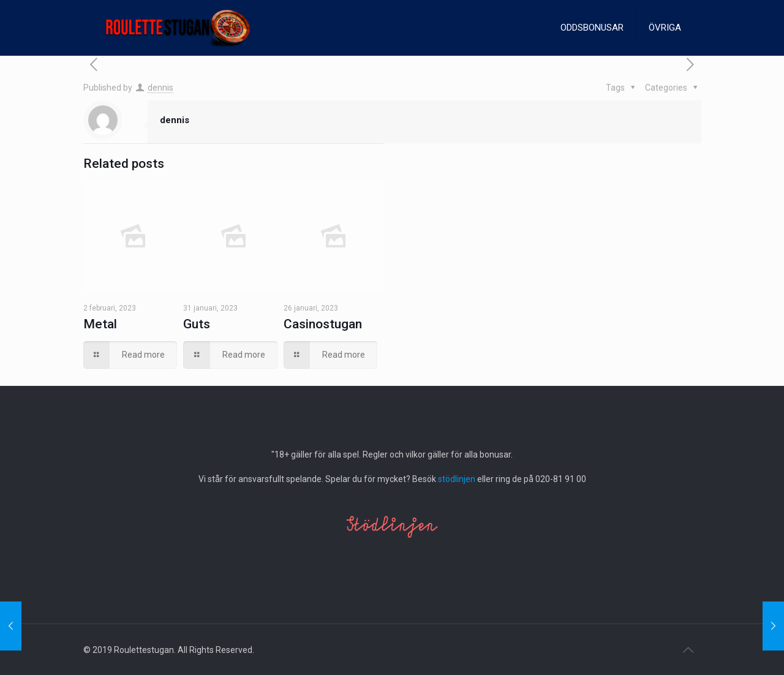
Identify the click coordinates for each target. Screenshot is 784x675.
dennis (160, 88)
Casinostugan (323, 324)
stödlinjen (457, 479)
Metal (100, 324)
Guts (197, 324)
